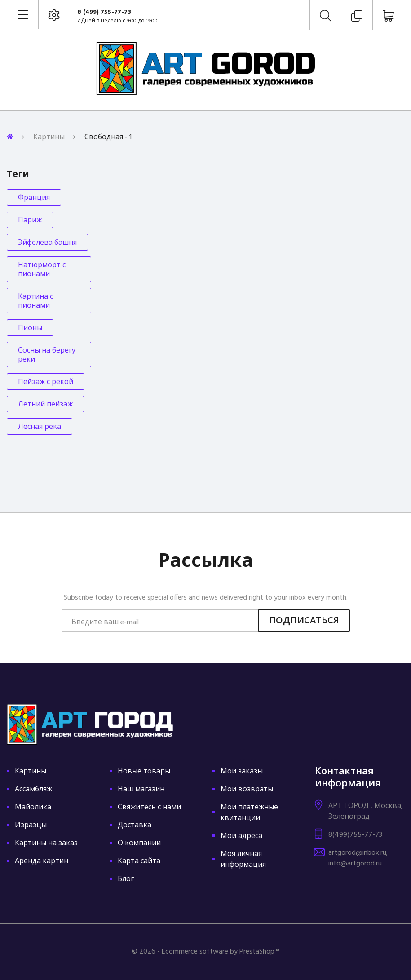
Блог (126, 879)
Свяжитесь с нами (149, 808)
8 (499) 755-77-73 (104, 12)
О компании (139, 843)
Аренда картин (42, 861)
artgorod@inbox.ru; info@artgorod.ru (358, 858)
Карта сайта (139, 861)
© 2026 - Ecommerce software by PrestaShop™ (205, 952)
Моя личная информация (243, 860)
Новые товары (144, 772)
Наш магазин (141, 790)
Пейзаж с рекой (46, 382)
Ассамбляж (33, 790)
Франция (34, 198)
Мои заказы (242, 772)
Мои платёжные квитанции (249, 813)
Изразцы (31, 825)
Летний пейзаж (45, 405)
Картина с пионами (35, 301)
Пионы (30, 328)
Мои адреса (241, 836)
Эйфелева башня (47, 243)
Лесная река (40, 427)
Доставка (135, 825)
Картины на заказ (46, 843)
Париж (30, 221)
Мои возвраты (247, 790)
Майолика (33, 808)
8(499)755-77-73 (355, 835)
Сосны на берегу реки (47, 355)
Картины (49, 137)
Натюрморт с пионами (42, 270)
